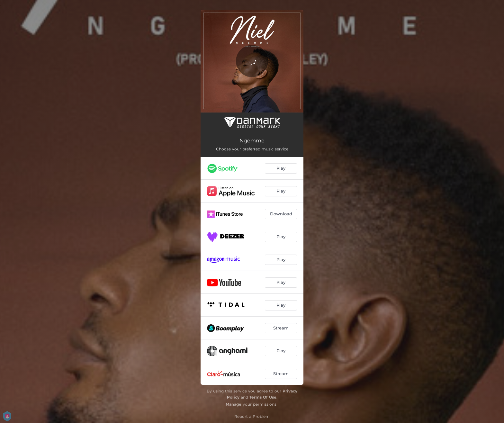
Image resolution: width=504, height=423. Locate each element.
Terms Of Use (263, 397)
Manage (234, 404)
